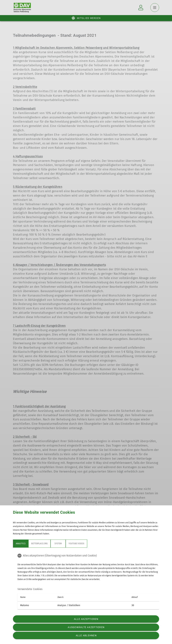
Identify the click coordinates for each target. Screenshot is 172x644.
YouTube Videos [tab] (76, 544)
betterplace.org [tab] (39, 544)
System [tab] (58, 544)
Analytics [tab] (21, 544)
